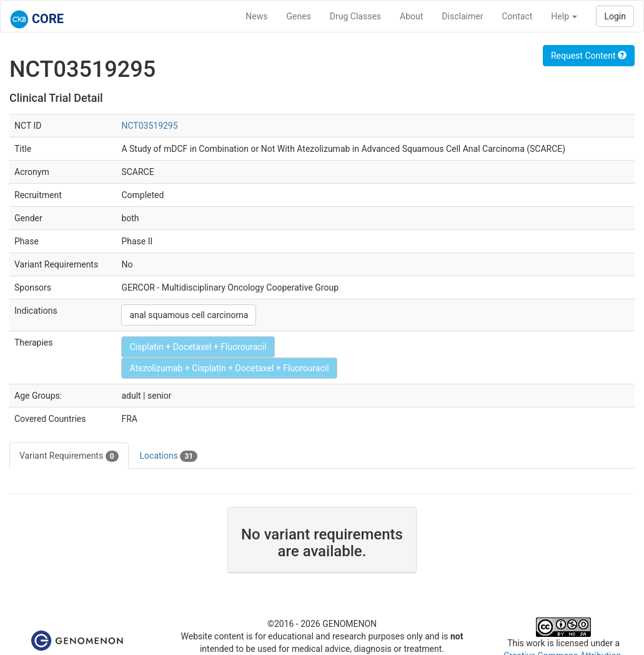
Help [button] (564, 16)
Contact (517, 16)
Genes (299, 16)
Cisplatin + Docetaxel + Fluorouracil (198, 347)
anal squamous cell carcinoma (189, 315)
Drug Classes (355, 16)
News (256, 16)
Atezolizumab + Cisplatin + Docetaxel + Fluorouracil (229, 368)
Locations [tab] (169, 456)
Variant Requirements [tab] (69, 456)
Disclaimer (462, 16)
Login (615, 16)
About (411, 16)
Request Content (589, 56)
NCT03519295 (149, 126)
